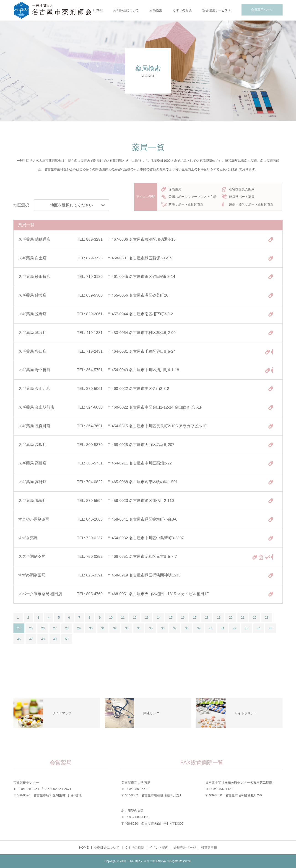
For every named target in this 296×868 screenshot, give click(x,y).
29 (79, 628)
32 (115, 628)
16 (183, 618)
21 (243, 618)
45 (271, 628)
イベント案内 (159, 847)
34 (139, 628)
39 (199, 628)
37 (175, 628)
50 (67, 639)
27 (55, 628)
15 (171, 618)
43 (247, 628)
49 (55, 639)
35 (151, 628)
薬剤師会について (126, 10)
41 (223, 628)
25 (31, 628)
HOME (98, 10)
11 (123, 618)
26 (43, 628)
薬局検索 (156, 10)
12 (135, 618)
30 (91, 628)
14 (159, 618)
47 (31, 639)
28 (67, 628)
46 (19, 639)
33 (127, 628)
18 (207, 618)
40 (211, 628)
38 (187, 628)
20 (231, 618)
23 (267, 618)
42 (235, 628)
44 (259, 628)
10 (111, 618)
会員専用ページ (262, 10)
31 (103, 628)
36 (163, 628)
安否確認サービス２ (217, 10)
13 (147, 618)
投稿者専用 (209, 847)
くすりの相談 (182, 10)
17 (195, 618)
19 (219, 618)
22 (255, 618)
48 (43, 639)
